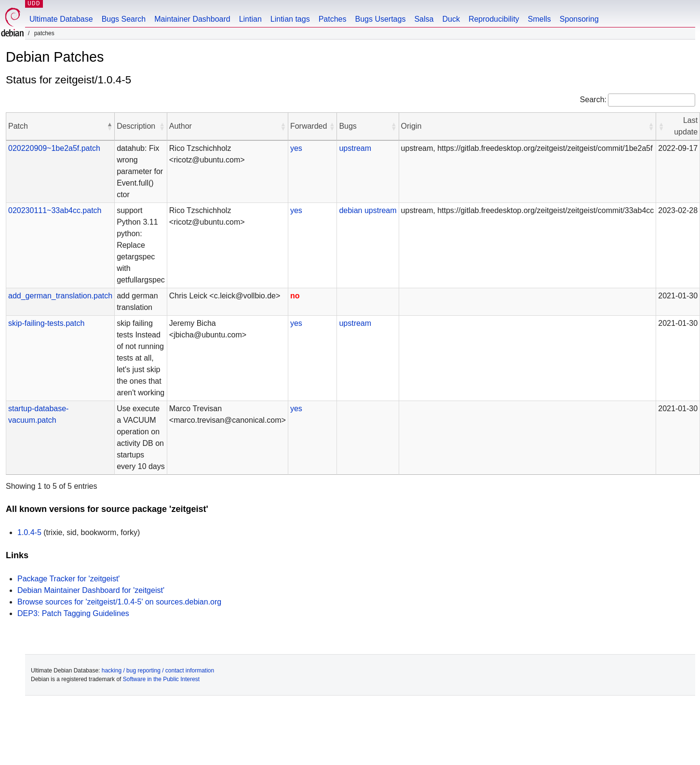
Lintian (250, 19)
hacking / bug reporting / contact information (158, 671)
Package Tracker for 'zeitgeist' (68, 579)
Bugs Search (124, 19)
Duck (451, 19)
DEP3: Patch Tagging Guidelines (73, 613)
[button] (109, 126)
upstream (355, 148)
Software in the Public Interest (161, 679)
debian (350, 210)
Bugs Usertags (380, 19)
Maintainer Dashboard (192, 19)
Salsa (424, 19)
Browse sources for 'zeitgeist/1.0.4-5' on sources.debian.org (119, 602)
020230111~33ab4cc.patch (55, 210)
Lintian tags (290, 19)
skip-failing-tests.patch (46, 323)
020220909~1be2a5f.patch (54, 148)
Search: (593, 100)
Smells (539, 19)
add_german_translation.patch (60, 296)
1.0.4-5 (29, 532)
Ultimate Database (61, 19)
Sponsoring (579, 19)
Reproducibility (494, 19)
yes (296, 148)
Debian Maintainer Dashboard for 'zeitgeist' (91, 590)
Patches (333, 19)
